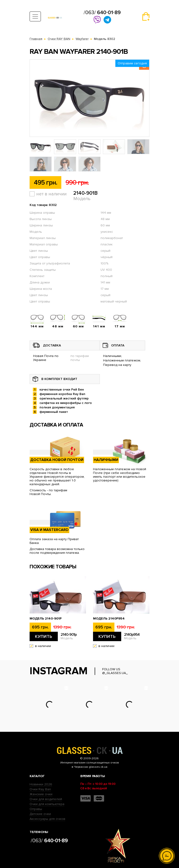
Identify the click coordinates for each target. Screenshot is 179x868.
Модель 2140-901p (46, 619)
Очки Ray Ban (40, 789)
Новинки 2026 (41, 784)
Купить (44, 636)
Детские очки (40, 814)
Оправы (36, 809)
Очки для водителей (46, 799)
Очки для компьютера (47, 804)
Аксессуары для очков (47, 819)
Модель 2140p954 (109, 619)
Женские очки (41, 794)
